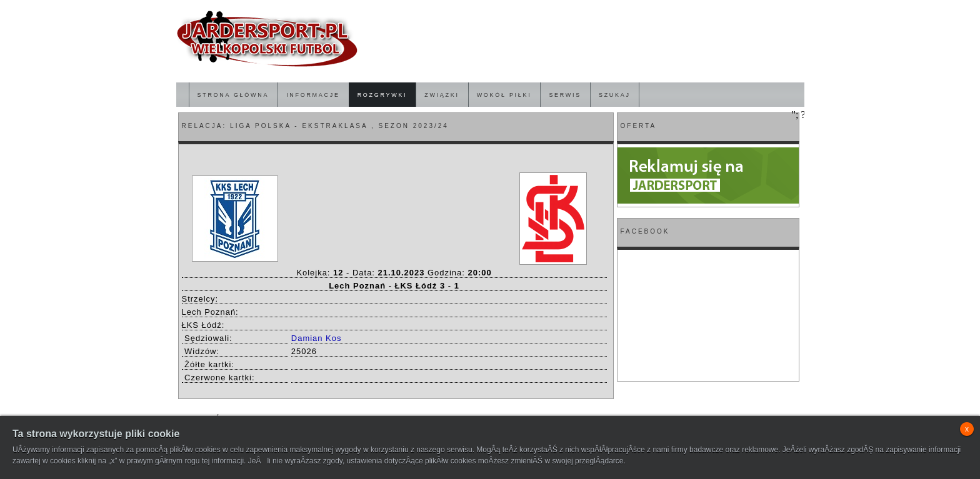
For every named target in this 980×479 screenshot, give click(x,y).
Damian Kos (317, 338)
